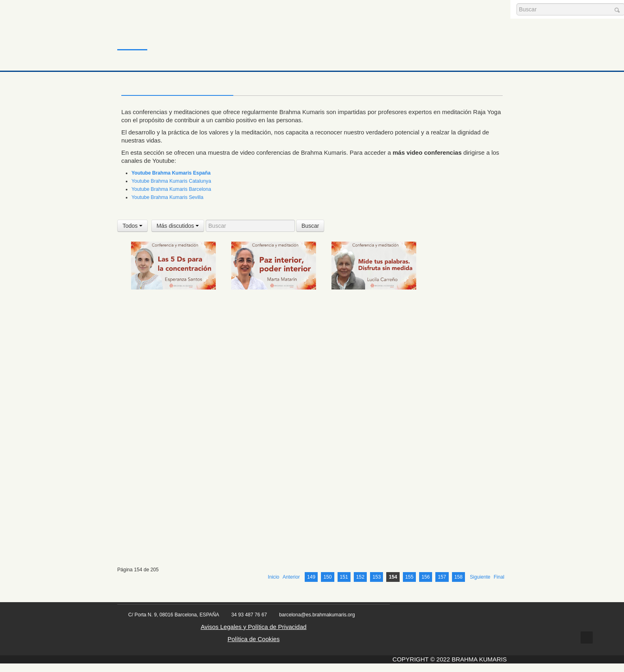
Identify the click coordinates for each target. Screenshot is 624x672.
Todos (132, 226)
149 (311, 586)
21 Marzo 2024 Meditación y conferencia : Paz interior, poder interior (271, 304)
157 (442, 586)
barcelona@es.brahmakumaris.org (317, 623)
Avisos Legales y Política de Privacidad (254, 635)
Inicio (131, 34)
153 (377, 586)
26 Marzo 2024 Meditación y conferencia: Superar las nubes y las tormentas (273, 385)
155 (409, 586)
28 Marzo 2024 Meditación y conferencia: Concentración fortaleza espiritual (268, 475)
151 (344, 586)
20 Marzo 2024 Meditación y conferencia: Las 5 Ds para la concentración (168, 304)
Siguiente (480, 586)
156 (426, 586)
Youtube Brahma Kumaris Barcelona (171, 189)
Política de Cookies (254, 647)
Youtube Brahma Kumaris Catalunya (171, 181)
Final (499, 586)
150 (327, 586)
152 (360, 586)
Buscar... (517, 3)
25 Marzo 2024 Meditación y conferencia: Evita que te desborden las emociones (167, 385)
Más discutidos (178, 226)
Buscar (310, 226)
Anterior (291, 586)
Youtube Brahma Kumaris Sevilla (167, 197)
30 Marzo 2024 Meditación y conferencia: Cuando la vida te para (370, 556)
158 (458, 586)
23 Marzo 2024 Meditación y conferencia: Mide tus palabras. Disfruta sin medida (372, 304)
